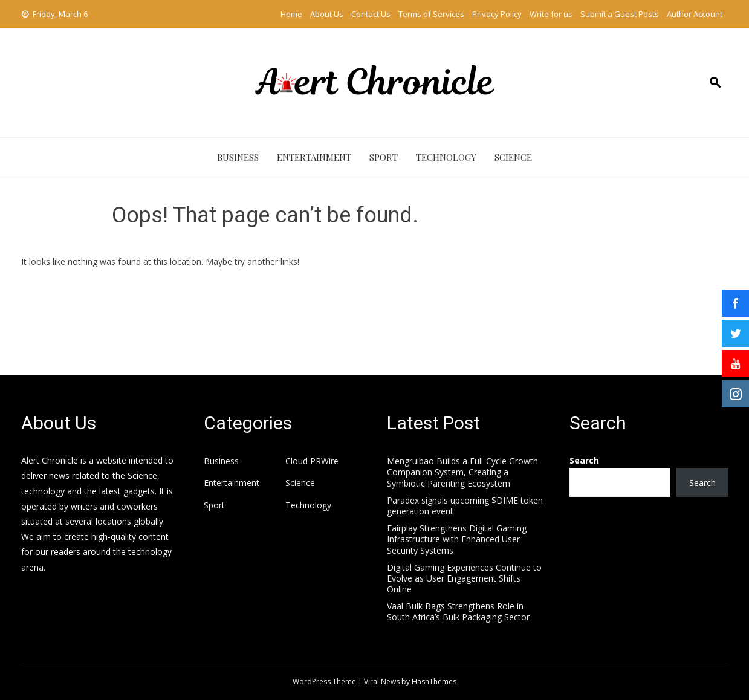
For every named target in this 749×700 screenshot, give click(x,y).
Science (513, 157)
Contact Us (371, 14)
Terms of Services (431, 14)
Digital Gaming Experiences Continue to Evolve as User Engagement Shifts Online (464, 578)
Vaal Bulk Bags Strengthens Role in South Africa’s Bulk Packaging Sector (458, 611)
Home (291, 14)
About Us (327, 14)
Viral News (382, 682)
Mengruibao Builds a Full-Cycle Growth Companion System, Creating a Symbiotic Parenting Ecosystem (462, 472)
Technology (446, 157)
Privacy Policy (497, 14)
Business (238, 157)
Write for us (551, 14)
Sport (384, 157)
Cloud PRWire (312, 461)
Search (584, 460)
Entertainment (314, 157)
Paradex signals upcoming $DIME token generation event (465, 506)
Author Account (695, 14)
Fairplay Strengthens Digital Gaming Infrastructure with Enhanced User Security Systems (457, 539)
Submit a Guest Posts (620, 14)
